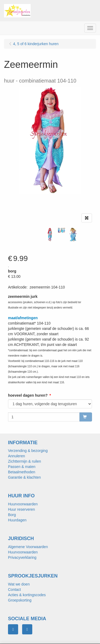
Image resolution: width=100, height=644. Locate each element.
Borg (12, 515)
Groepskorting (20, 600)
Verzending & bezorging (28, 451)
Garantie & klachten (24, 477)
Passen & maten (22, 467)
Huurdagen (17, 520)
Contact (14, 590)
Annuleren (17, 456)
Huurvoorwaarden (23, 504)
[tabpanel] (50, 235)
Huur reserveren (21, 509)
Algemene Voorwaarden (28, 547)
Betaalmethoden (22, 472)
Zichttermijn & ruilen (25, 461)
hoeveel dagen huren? (28, 395)
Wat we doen (19, 584)
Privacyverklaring (22, 557)
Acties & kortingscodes (27, 595)
